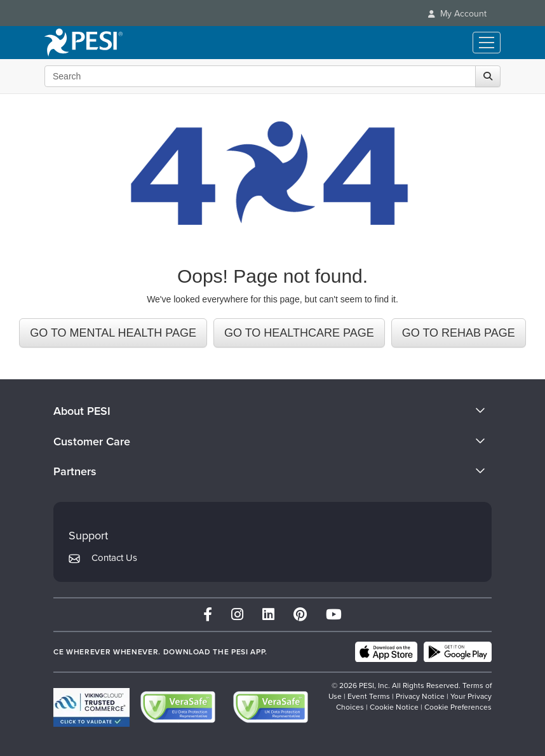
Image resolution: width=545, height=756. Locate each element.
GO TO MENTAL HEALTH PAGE (113, 333)
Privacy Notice (420, 696)
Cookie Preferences (458, 707)
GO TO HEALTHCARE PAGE (299, 333)
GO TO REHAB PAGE (459, 333)
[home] (84, 43)
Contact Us (114, 558)
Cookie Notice (394, 707)
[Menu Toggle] (487, 43)
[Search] (488, 76)
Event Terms (369, 696)
